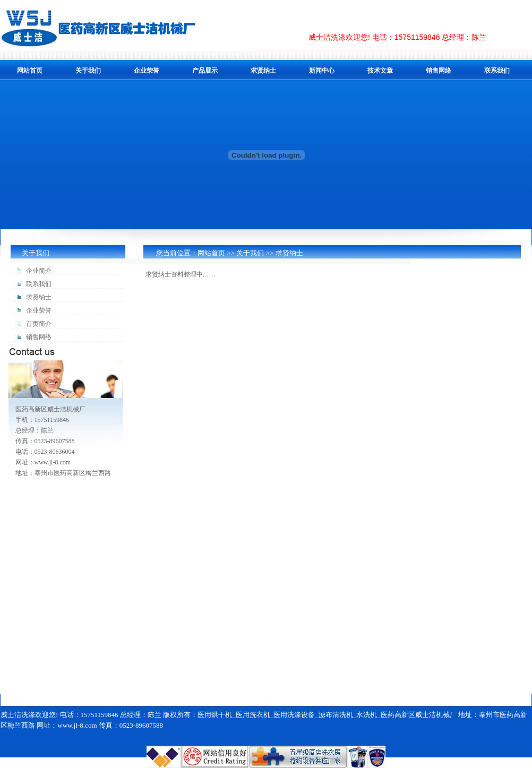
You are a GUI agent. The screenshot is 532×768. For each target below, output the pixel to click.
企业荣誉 (147, 71)
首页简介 (39, 324)
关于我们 (88, 71)
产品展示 (205, 71)
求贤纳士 (263, 71)
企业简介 (39, 271)
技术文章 (380, 71)
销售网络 (439, 71)
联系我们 (497, 71)
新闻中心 (322, 71)
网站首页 (30, 71)
